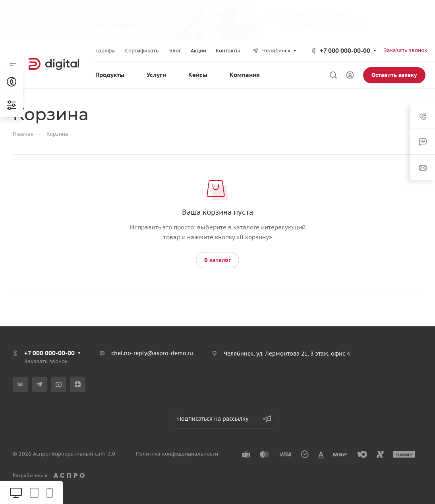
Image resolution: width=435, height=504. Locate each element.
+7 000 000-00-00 (345, 51)
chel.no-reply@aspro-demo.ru (152, 353)
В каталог (217, 260)
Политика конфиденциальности (177, 454)
